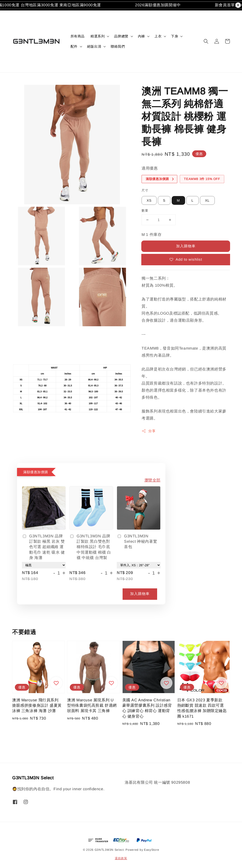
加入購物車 (186, 246)
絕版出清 (94, 46)
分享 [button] (148, 431)
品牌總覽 (121, 36)
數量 (145, 211)
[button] (206, 41)
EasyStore (152, 850)
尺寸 (145, 190)
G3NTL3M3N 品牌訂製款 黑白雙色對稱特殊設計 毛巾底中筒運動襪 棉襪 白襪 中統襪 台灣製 (90, 547)
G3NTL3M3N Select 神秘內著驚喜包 (137, 541)
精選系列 (98, 36)
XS (149, 200)
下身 (175, 36)
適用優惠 (150, 168)
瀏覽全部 (152, 480)
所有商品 (78, 36)
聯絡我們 (118, 46)
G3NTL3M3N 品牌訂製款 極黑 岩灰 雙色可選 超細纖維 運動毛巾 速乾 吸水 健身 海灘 (43, 547)
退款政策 (121, 858)
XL (207, 200)
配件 (74, 46)
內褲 (141, 36)
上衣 (158, 36)
